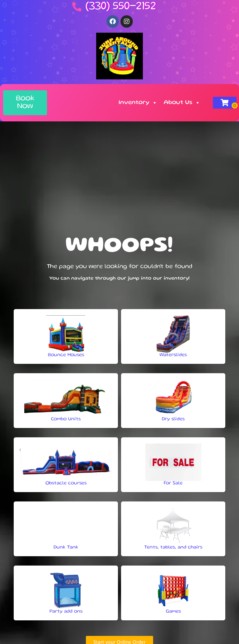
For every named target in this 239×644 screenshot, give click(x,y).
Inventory (138, 103)
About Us (182, 103)
